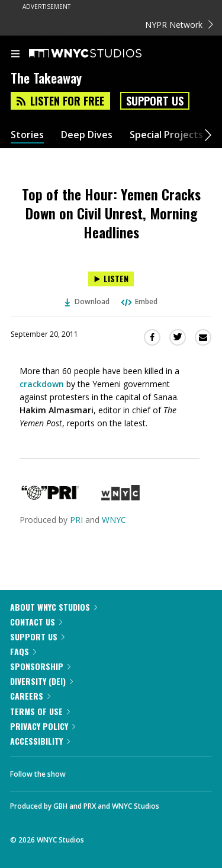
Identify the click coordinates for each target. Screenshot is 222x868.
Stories (27, 135)
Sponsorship (40, 666)
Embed (139, 301)
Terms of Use (40, 711)
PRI (76, 520)
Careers (30, 696)
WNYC (114, 520)
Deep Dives (87, 135)
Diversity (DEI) (41, 681)
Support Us (155, 101)
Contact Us (36, 622)
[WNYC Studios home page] (100, 54)
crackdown (42, 384)
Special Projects (166, 135)
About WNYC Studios (54, 607)
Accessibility (40, 741)
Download (87, 301)
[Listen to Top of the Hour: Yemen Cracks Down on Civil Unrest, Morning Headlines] (111, 279)
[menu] (15, 55)
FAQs (23, 651)
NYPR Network (179, 25)
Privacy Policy (43, 726)
